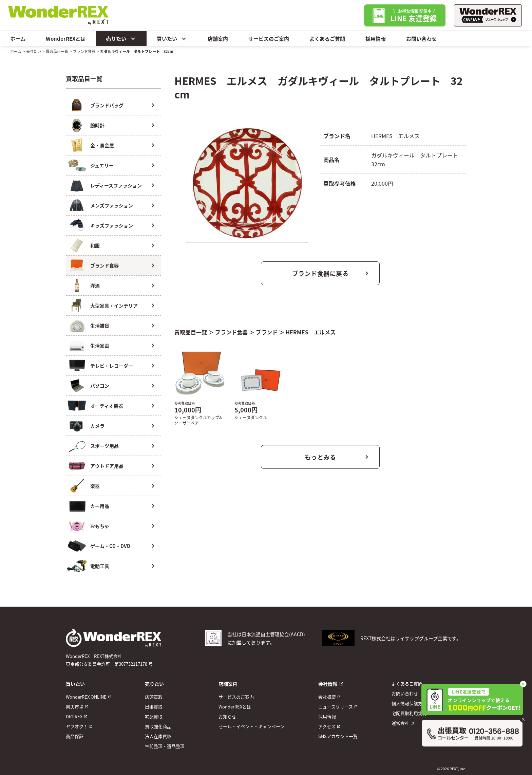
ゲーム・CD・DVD (110, 546)
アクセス (327, 726)
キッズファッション (112, 225)
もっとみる (320, 457)
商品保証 (75, 736)
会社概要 (327, 697)
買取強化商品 (158, 726)
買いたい (172, 38)
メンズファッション (112, 205)
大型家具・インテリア (114, 306)
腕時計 (97, 125)
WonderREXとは (66, 39)
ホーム (18, 39)
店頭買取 (154, 697)
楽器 (95, 486)
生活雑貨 (100, 326)
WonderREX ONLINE (86, 697)
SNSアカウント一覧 (338, 736)
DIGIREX (74, 716)
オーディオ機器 (107, 406)
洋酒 (95, 285)
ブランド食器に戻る (320, 273)
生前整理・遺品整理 (165, 746)
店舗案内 (218, 39)
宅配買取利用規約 (409, 713)
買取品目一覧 (57, 51)
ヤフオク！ (77, 726)
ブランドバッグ (107, 105)
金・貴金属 (102, 145)
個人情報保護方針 (409, 703)
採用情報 (376, 39)
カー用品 (100, 506)
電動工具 (100, 566)
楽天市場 (75, 707)
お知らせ (227, 716)
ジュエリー (102, 165)
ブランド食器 (84, 51)
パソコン (100, 386)
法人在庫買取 (158, 736)
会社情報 (328, 684)
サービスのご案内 (269, 39)
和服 (95, 245)
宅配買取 (154, 716)
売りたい (121, 38)
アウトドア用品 (107, 466)
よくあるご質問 (327, 39)
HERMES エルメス (311, 332)
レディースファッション (116, 185)
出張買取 (154, 707)
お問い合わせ (421, 39)
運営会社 (400, 723)
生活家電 (100, 346)
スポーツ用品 (104, 446)
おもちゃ (100, 526)
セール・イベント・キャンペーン (251, 726)
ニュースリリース (336, 707)
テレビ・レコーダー (112, 366)
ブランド (267, 332)
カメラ (97, 426)
